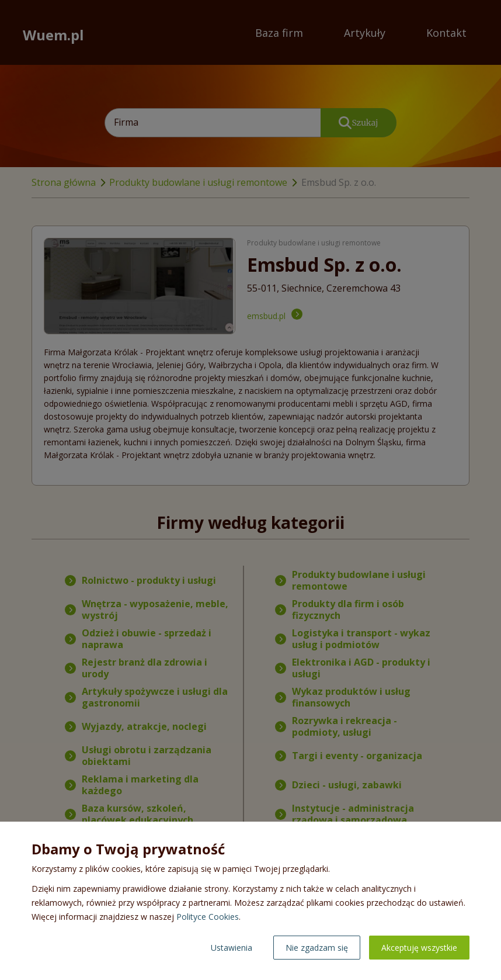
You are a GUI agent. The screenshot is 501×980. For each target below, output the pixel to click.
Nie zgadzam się (317, 948)
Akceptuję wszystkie (419, 948)
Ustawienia (232, 948)
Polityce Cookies (208, 917)
